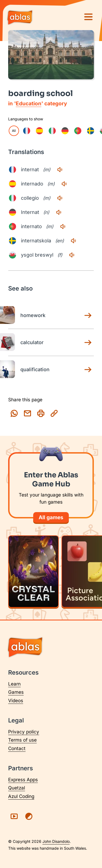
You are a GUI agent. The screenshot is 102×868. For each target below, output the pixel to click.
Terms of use (22, 740)
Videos (16, 701)
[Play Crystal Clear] (33, 571)
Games (16, 692)
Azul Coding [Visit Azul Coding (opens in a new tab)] (21, 796)
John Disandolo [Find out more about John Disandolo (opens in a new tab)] (56, 841)
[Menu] (88, 17)
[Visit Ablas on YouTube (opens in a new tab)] (14, 816)
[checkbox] (27, 131)
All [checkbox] (14, 131)
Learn (14, 684)
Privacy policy (24, 732)
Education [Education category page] (29, 104)
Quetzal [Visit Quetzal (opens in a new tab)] (17, 788)
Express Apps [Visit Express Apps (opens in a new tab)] (23, 780)
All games (51, 517)
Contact (17, 748)
